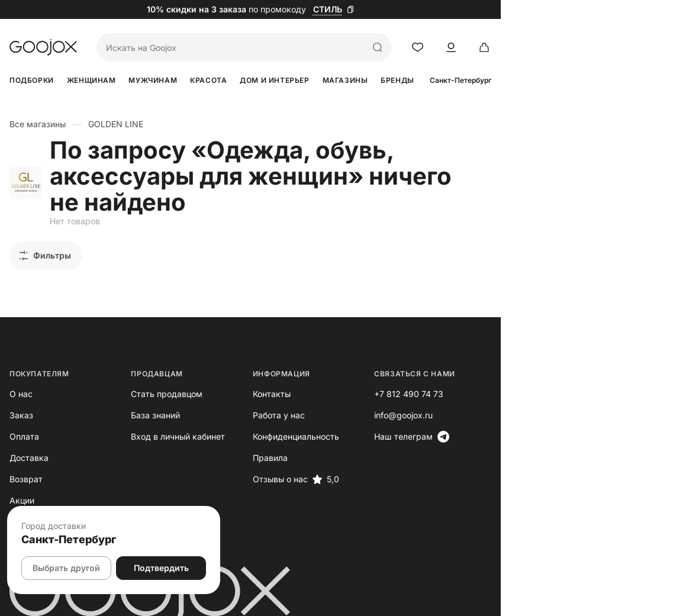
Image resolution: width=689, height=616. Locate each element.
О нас (21, 368)
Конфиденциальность (390, 410)
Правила (364, 432)
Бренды (559, 80)
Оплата (24, 410)
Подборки (32, 80)
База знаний (203, 389)
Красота (289, 80)
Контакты (366, 368)
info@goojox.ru (545, 389)
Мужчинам (207, 80)
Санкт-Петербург (649, 80)
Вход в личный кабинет (225, 410)
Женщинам (118, 80)
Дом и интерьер (382, 80)
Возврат (26, 453)
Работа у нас (373, 389)
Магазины (480, 80)
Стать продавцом (214, 368)
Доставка (29, 432)
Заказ (21, 389)
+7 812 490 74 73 (550, 368)
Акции (22, 474)
